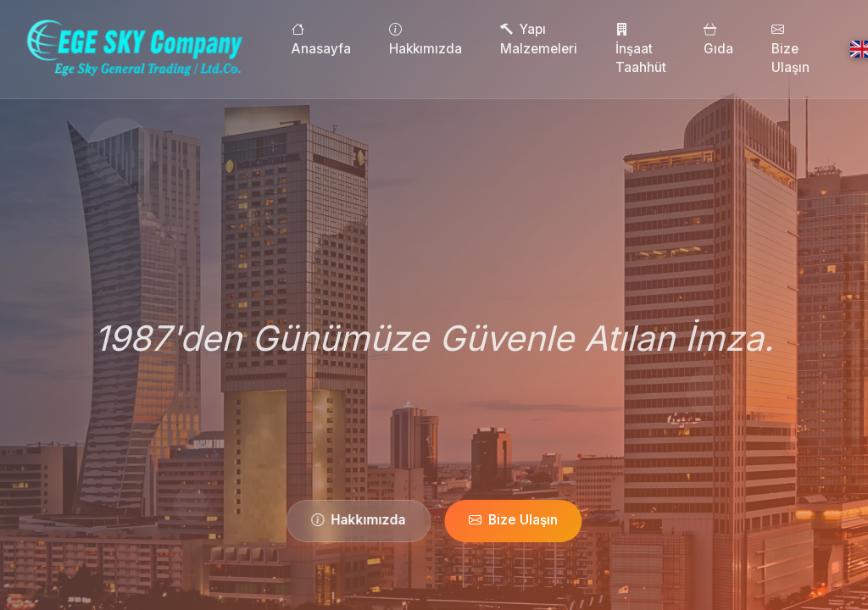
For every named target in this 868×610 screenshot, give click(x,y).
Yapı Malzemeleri (572, 39)
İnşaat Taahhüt (674, 49)
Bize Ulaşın (823, 49)
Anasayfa (355, 39)
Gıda (752, 39)
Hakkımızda (459, 39)
